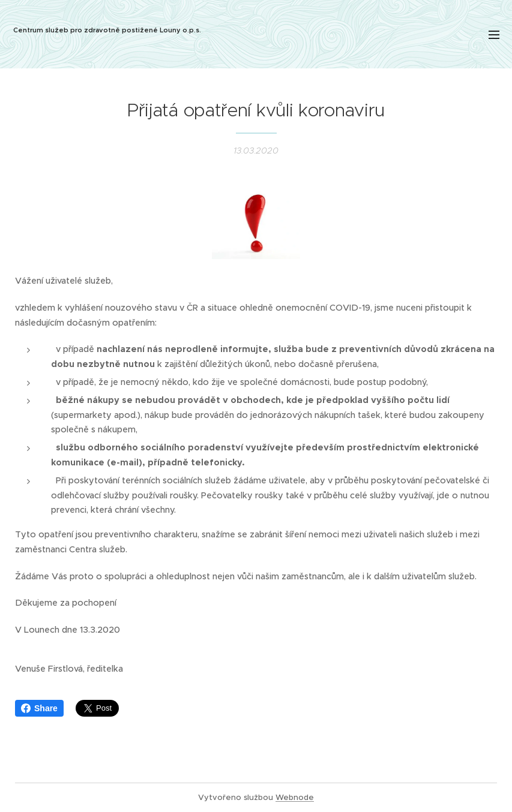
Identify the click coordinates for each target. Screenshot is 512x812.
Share (39, 708)
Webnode (295, 797)
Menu (494, 35)
